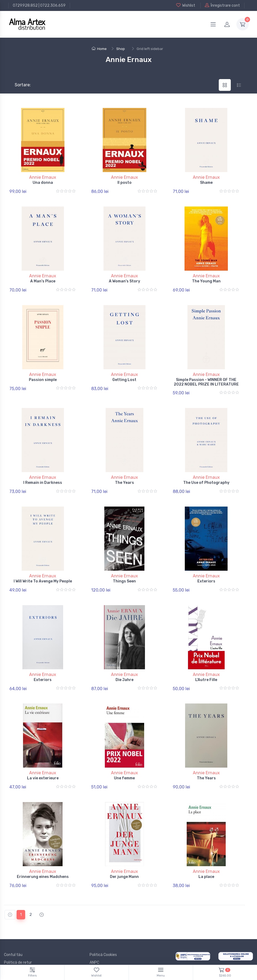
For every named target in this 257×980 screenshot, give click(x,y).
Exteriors (206, 568)
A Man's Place (43, 278)
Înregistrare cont (222, 5)
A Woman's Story (124, 278)
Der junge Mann (124, 855)
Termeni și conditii (20, 945)
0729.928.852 (25, 5)
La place (206, 855)
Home (99, 49)
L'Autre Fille (206, 664)
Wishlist (186, 5)
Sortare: (18, 85)
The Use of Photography (206, 473)
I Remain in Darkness (43, 473)
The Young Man (206, 278)
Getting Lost (124, 373)
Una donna (43, 183)
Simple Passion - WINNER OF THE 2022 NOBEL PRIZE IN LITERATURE (206, 376)
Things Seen (124, 568)
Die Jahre (124, 664)
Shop (121, 49)
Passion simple (43, 373)
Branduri (11, 953)
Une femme (124, 759)
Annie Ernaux (43, 177)
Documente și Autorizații (111, 945)
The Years (124, 473)
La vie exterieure (43, 759)
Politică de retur (18, 937)
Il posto (124, 183)
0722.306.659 (53, 5)
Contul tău (13, 929)
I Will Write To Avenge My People (43, 568)
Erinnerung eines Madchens (43, 855)
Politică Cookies (103, 929)
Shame (206, 183)
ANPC (94, 937)
